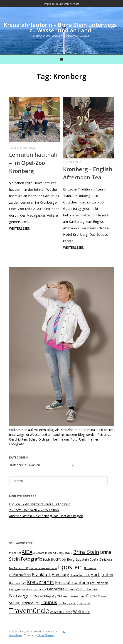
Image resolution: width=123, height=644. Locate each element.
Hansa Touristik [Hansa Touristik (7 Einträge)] (80, 575)
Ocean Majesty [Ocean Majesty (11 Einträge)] (45, 596)
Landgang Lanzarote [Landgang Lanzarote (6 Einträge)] (34, 589)
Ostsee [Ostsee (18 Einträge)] (93, 596)
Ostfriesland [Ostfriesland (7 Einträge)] (77, 596)
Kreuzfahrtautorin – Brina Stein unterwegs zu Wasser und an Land (60, 27)
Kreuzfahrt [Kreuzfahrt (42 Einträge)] (40, 582)
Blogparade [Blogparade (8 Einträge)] (65, 553)
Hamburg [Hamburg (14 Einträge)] (60, 575)
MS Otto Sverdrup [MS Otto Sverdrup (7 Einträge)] (87, 589)
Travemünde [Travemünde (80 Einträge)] (29, 611)
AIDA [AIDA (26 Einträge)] (27, 552)
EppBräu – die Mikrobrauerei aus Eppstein (40, 504)
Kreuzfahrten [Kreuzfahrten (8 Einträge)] (99, 583)
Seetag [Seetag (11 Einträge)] (14, 603)
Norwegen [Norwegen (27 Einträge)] (21, 595)
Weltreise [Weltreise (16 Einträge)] (82, 611)
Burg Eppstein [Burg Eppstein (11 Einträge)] (78, 559)
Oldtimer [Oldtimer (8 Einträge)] (63, 596)
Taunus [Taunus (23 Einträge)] (49, 602)
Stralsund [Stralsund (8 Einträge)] (27, 603)
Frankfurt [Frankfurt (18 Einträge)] (41, 574)
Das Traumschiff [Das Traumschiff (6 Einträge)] (18, 568)
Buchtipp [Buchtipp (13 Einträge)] (58, 559)
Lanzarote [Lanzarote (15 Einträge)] (56, 589)
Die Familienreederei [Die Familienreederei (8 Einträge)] (43, 568)
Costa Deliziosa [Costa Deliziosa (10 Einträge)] (101, 559)
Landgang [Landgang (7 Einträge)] (15, 589)
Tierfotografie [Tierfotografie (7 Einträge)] (67, 603)
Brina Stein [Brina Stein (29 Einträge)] (86, 552)
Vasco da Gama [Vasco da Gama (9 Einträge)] (61, 612)
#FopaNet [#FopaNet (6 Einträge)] (15, 553)
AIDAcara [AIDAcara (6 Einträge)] (39, 553)
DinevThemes (46, 635)
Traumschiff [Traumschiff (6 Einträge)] (84, 603)
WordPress (16, 635)
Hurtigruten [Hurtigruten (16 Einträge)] (102, 574)
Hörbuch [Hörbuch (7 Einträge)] (15, 583)
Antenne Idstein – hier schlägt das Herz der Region (46, 516)
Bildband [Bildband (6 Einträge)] (50, 553)
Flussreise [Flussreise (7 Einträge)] (90, 568)
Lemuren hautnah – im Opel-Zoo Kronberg (33, 163)
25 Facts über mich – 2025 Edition (34, 510)
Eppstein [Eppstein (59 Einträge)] (70, 567)
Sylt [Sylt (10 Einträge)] (37, 603)
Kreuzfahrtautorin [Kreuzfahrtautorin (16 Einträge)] (72, 582)
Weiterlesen (20, 228)
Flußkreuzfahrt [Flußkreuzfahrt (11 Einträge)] (20, 575)
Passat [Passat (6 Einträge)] (104, 596)
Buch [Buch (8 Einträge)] (47, 560)
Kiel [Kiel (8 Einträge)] (23, 583)
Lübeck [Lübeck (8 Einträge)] (70, 589)
